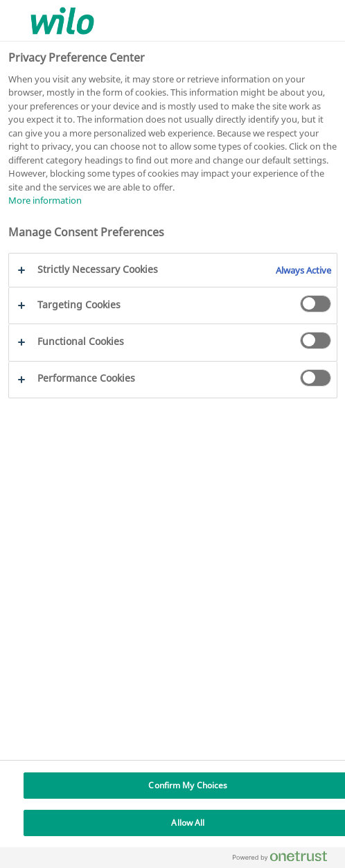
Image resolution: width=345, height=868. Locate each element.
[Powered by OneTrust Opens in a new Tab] (285, 859)
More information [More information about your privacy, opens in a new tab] (45, 200)
